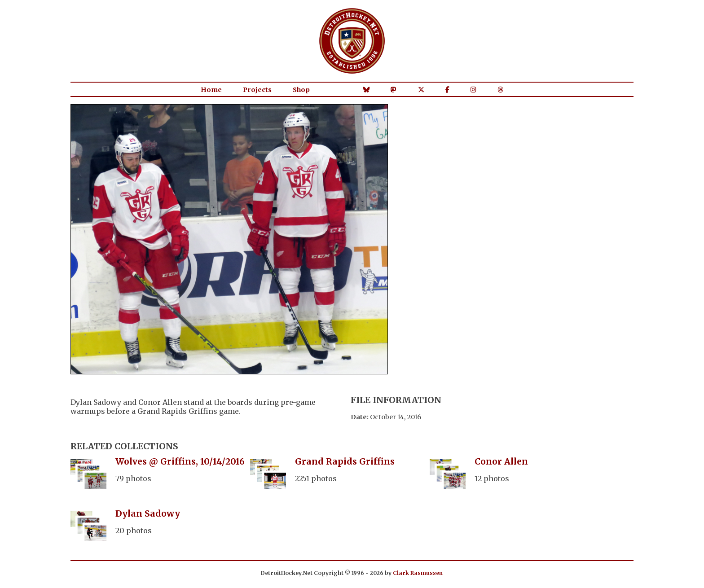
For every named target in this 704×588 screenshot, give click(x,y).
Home (211, 90)
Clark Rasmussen (418, 573)
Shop (301, 90)
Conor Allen (501, 461)
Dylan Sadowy (148, 513)
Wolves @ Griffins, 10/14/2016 (180, 461)
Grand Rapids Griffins (345, 461)
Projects (257, 90)
